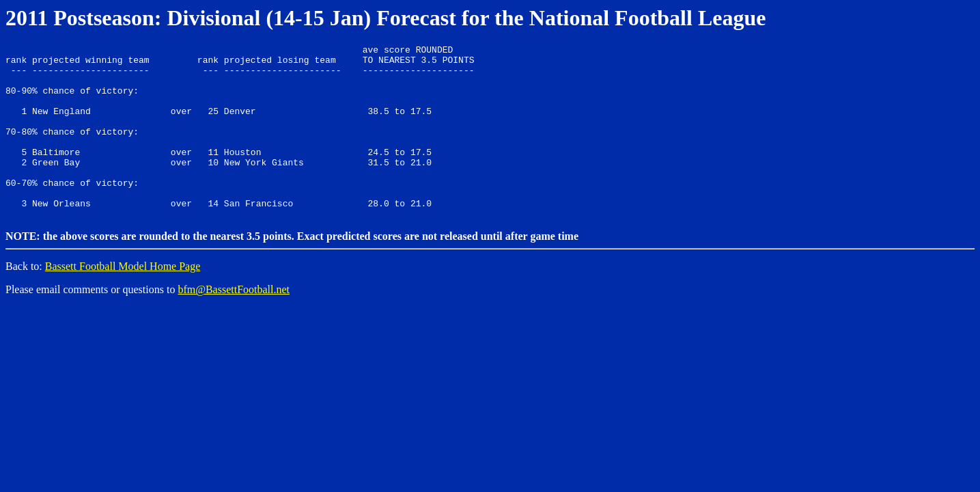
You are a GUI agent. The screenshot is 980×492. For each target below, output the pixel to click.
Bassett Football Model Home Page (123, 299)
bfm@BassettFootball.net (234, 322)
